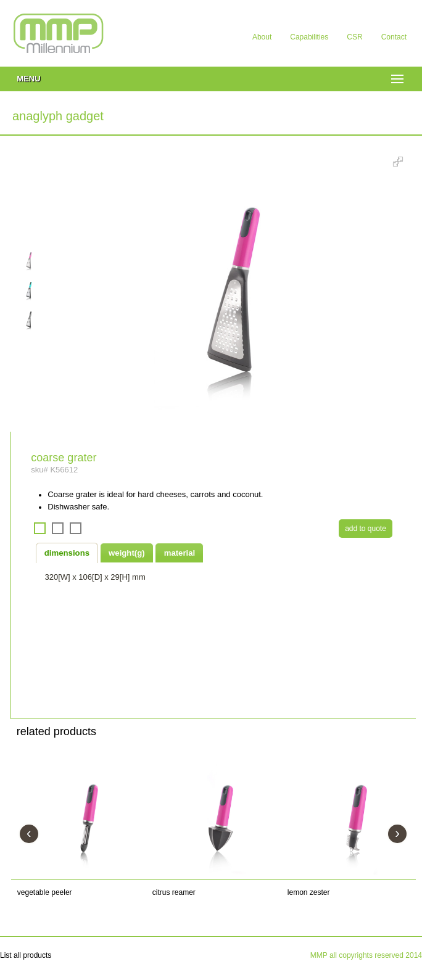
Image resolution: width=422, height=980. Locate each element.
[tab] (67, 553)
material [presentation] (180, 553)
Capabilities (309, 37)
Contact (394, 37)
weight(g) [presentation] (127, 553)
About (262, 37)
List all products (26, 955)
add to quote (366, 529)
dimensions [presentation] (67, 553)
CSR (354, 37)
